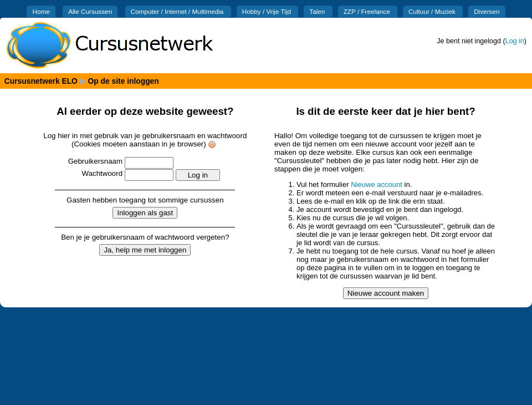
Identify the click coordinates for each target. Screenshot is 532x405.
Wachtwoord (103, 173)
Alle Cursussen (90, 11)
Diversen (487, 11)
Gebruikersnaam (95, 161)
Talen (318, 11)
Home (41, 11)
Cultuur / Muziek (433, 11)
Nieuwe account (377, 184)
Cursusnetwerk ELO (41, 81)
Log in (515, 41)
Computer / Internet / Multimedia (178, 11)
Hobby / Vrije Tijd (268, 11)
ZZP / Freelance (368, 11)
